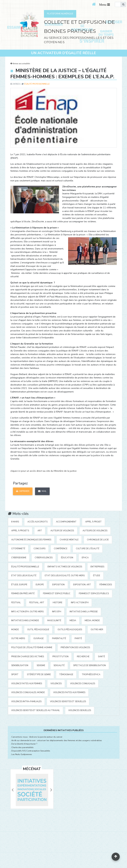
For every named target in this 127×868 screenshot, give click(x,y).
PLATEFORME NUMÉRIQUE (60, 14)
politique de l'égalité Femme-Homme (32, 648)
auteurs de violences (95, 531)
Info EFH (57, 612)
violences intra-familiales (26, 702)
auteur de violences (62, 531)
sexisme (41, 665)
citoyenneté (18, 549)
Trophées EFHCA (91, 675)
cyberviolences (44, 558)
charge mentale (69, 540)
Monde (15, 630)
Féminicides (106, 585)
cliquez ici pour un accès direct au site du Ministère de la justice (43, 471)
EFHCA (85, 558)
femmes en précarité (23, 594)
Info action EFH (80, 603)
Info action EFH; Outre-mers (27, 612)
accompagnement (66, 522)
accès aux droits (37, 522)
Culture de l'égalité (88, 549)
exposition (58, 585)
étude (97, 576)
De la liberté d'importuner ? (24, 744)
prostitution (60, 657)
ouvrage (39, 638)
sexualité (59, 665)
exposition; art (82, 585)
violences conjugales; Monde (28, 692)
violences (56, 684)
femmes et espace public (57, 594)
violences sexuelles (80, 710)
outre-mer (97, 630)
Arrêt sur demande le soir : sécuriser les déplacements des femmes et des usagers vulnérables (57, 740)
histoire (57, 603)
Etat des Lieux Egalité (24, 576)
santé (101, 657)
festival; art (37, 603)
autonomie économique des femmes (31, 540)
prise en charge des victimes (28, 657)
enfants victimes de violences (65, 567)
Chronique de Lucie (98, 540)
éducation (67, 558)
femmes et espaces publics (94, 594)
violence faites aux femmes (27, 684)
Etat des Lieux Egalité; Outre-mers (65, 576)
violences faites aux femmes (69, 692)
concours (39, 549)
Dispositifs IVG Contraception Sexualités (31, 751)
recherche (83, 657)
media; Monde (92, 621)
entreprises (97, 567)
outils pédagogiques (70, 630)
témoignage (66, 675)
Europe (40, 585)
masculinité (54, 621)
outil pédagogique (38, 630)
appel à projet (93, 522)
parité (78, 638)
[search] (118, 4)
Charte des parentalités (22, 747)
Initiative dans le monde (25, 621)
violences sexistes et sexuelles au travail (36, 710)
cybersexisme (19, 558)
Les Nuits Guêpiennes (22, 754)
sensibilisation (20, 665)
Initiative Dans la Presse (84, 612)
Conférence (61, 549)
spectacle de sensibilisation (89, 665)
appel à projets (20, 531)
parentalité (59, 638)
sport (15, 675)
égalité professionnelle (37, 84)
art (40, 531)
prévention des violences (75, 648)
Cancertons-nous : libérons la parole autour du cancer (37, 737)
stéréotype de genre (39, 675)
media (73, 621)
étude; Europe (19, 585)
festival (16, 603)
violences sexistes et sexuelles (68, 702)
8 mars (15, 522)
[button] (13, 790)
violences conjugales (83, 684)
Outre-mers (18, 638)
